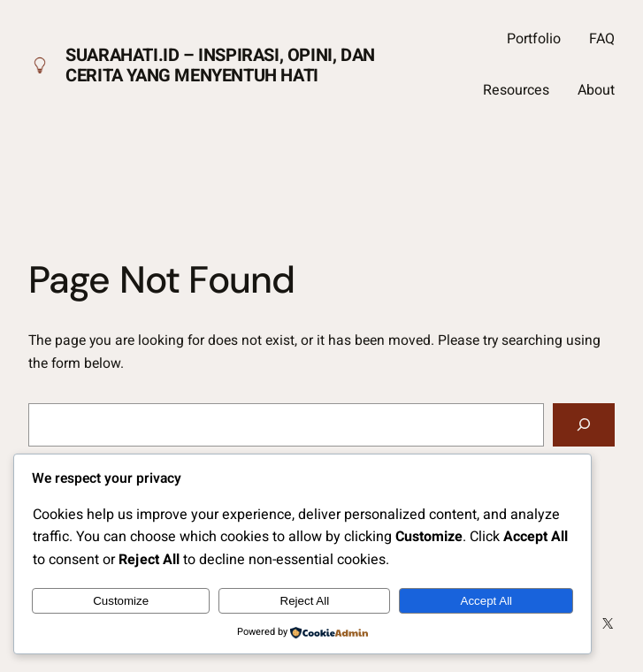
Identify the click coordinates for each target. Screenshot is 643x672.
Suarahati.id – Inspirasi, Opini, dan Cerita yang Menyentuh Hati (220, 65)
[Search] (584, 425)
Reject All (305, 601)
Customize (121, 601)
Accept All (487, 601)
